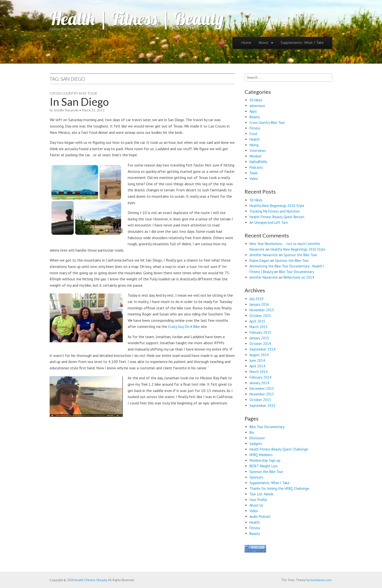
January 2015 (259, 338)
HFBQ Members (261, 455)
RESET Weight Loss (264, 466)
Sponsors (256, 477)
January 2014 (259, 383)
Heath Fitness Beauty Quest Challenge (279, 449)
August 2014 (259, 355)
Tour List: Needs (262, 494)
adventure (257, 106)
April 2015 (257, 321)
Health (255, 139)
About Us (256, 505)
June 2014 (257, 360)
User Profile (258, 500)
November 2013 (262, 394)
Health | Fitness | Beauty (137, 19)
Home (246, 42)
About (263, 42)
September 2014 (262, 349)
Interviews (258, 151)
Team (253, 173)
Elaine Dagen (259, 260)
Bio (252, 432)
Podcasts (256, 167)
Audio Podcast (260, 516)
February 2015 (260, 332)
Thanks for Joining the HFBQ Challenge (279, 488)
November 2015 (262, 310)
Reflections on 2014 (299, 277)
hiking (254, 145)
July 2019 (256, 299)
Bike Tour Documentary (296, 272)
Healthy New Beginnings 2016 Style (277, 206)
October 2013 (260, 400)
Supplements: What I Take (302, 42)
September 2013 (262, 406)
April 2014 (257, 366)
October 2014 (260, 344)
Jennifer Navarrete (66, 110)
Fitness (255, 128)
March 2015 (258, 327)
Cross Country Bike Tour (73, 93)
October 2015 (260, 316)
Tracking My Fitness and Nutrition (275, 211)
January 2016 (259, 304)
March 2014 (258, 372)
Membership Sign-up (265, 460)
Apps (253, 111)
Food (253, 134)
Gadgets (256, 444)
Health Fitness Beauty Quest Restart (277, 217)
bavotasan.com (321, 580)
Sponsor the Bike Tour (300, 255)
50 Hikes (256, 100)
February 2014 (260, 377)
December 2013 (262, 388)
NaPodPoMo (258, 162)
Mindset (256, 156)
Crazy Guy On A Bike (184, 326)
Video (254, 179)
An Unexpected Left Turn (269, 222)
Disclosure (257, 438)
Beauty (255, 117)
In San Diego (79, 102)
